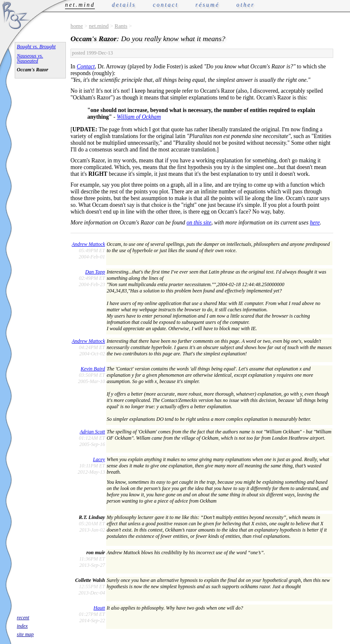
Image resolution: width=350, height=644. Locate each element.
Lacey (99, 459)
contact (166, 5)
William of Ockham (139, 117)
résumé (208, 5)
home (77, 26)
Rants (121, 26)
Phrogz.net (16, 15)
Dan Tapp (95, 272)
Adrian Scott (92, 432)
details (124, 5)
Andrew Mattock (88, 244)
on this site (199, 223)
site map (25, 634)
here (315, 223)
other (246, 5)
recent (23, 618)
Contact (86, 66)
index (22, 626)
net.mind (99, 26)
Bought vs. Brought (36, 47)
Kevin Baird (93, 369)
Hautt (99, 608)
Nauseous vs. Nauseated (30, 58)
